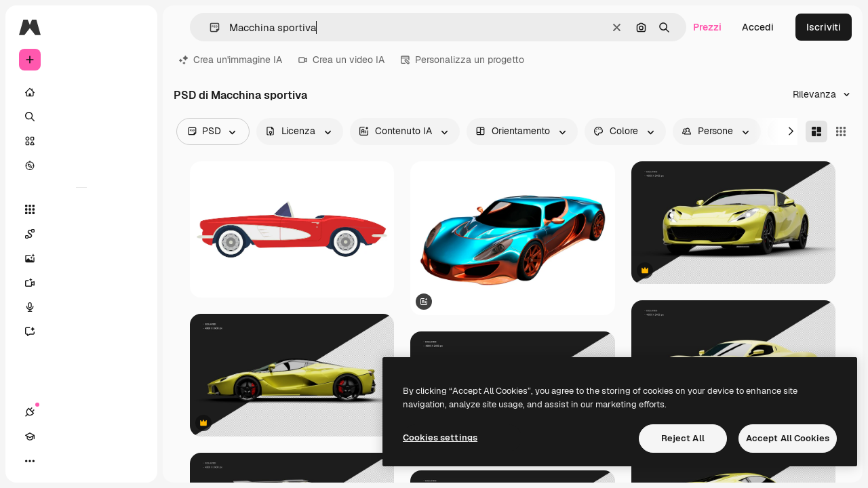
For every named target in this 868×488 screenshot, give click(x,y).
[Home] (81, 92)
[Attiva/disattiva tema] (79, 461)
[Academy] (54, 461)
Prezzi (707, 27)
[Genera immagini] (81, 258)
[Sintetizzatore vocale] (81, 307)
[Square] (841, 131)
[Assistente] (81, 331)
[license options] (300, 131)
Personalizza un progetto (462, 60)
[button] (209, 27)
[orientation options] (522, 131)
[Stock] (81, 141)
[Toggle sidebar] (133, 27)
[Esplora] (81, 165)
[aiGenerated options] (405, 131)
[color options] (625, 131)
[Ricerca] (81, 117)
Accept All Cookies (788, 438)
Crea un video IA (341, 60)
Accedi (758, 27)
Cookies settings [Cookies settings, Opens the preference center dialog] (440, 438)
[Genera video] (81, 283)
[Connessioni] (30, 461)
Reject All (683, 438)
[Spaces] (81, 234)
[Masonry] (816, 131)
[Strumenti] (81, 209)
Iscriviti (824, 27)
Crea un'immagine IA (231, 60)
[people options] (717, 131)
